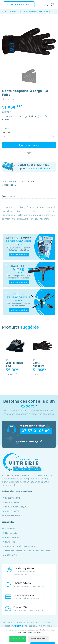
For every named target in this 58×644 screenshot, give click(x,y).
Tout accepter (18, 639)
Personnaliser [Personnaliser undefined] (38, 639)
